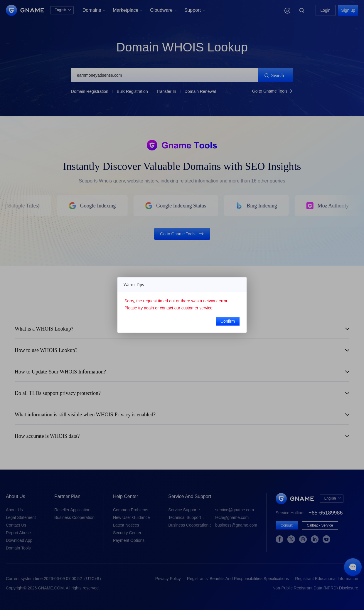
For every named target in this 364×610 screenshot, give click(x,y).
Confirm (228, 321)
